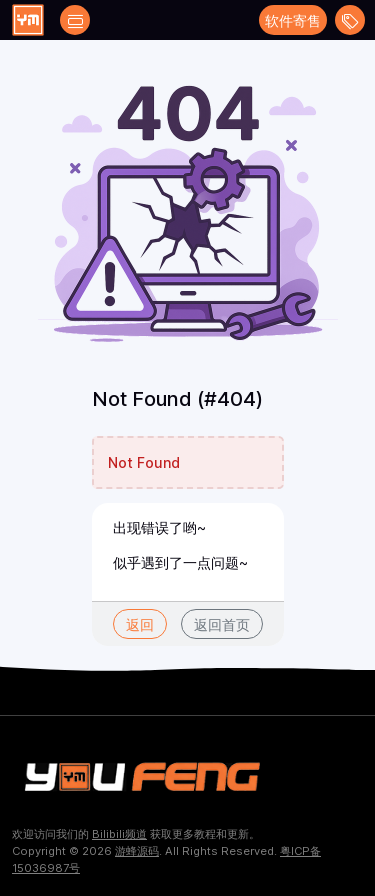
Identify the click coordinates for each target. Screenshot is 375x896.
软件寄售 (293, 20)
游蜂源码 (137, 851)
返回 (140, 624)
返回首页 (222, 624)
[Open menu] (350, 20)
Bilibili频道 (119, 834)
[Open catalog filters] (75, 20)
